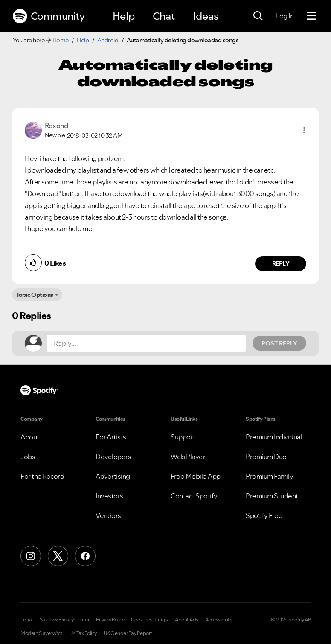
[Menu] (311, 16)
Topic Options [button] (35, 295)
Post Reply (279, 343)
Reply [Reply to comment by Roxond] (281, 263)
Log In (285, 16)
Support (183, 437)
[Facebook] (85, 556)
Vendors (108, 515)
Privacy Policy (110, 620)
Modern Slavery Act (41, 633)
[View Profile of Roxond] (56, 126)
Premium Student (272, 496)
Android (108, 40)
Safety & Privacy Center (65, 620)
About (30, 437)
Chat (164, 16)
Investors (109, 496)
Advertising (113, 476)
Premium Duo (266, 457)
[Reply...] (146, 343)
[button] (304, 130)
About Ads (187, 620)
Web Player (188, 457)
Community (49, 16)
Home (61, 40)
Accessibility (219, 620)
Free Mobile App (196, 476)
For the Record (42, 476)
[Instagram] (31, 556)
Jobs (28, 457)
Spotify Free (264, 515)
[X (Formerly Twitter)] (58, 556)
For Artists (111, 437)
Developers (113, 457)
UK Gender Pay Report (128, 633)
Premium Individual (274, 437)
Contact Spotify (194, 496)
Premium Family (269, 476)
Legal (27, 620)
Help (124, 16)
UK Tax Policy (83, 633)
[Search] (258, 16)
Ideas (206, 16)
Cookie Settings (150, 620)
